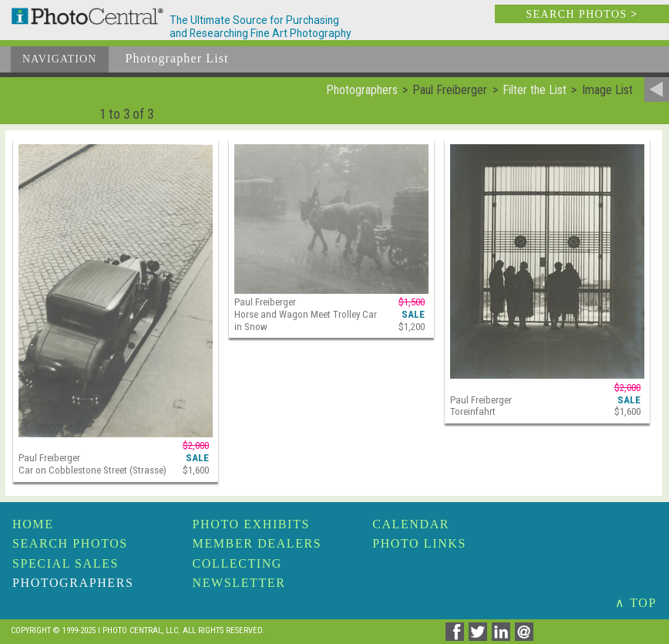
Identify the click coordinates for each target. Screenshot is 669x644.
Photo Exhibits (251, 524)
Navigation (60, 59)
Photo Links (419, 543)
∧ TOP (636, 603)
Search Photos (70, 543)
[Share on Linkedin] (503, 637)
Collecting (237, 563)
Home (33, 524)
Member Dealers (257, 543)
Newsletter (239, 583)
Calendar (411, 524)
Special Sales (66, 563)
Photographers (73, 583)
